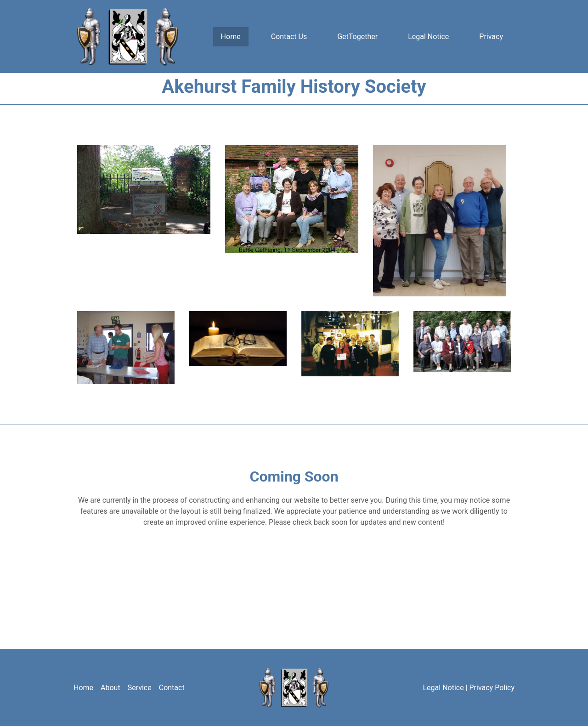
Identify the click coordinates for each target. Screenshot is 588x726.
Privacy (491, 37)
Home (231, 37)
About (110, 688)
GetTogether (357, 37)
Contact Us (289, 37)
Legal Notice (428, 37)
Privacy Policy (492, 688)
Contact (172, 688)
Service (140, 688)
